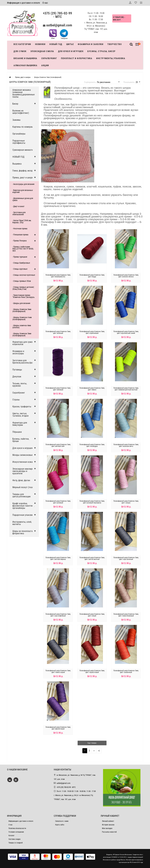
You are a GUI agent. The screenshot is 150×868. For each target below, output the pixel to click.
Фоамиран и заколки (91, 44)
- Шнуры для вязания (21, 303)
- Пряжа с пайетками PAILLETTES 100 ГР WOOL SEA (23, 249)
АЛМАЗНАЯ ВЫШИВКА (25, 65)
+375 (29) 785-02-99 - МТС (57, 15)
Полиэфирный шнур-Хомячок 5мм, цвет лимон (92, 389)
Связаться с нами (62, 821)
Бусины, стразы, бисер (102, 51)
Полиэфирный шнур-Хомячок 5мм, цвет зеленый (58, 332)
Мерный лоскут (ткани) (24, 487)
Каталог (11, 836)
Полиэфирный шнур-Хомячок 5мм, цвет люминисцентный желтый (126, 389)
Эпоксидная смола (42, 51)
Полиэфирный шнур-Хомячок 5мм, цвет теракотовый (92, 671)
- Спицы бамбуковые (21, 263)
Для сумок (20, 51)
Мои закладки (107, 828)
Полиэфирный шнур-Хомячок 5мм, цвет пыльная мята (126, 445)
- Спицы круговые (20, 269)
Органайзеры (19, 134)
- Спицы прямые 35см (22, 281)
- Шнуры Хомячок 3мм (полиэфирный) (22, 310)
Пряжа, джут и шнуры (23, 178)
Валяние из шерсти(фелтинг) (21, 112)
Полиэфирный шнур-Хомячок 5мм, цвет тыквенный (126, 671)
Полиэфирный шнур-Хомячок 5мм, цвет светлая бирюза (58, 558)
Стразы (16, 400)
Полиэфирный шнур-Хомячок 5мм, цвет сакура (126, 502)
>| (99, 751)
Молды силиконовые (23, 455)
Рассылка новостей (109, 832)
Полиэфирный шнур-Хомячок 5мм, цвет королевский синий (126, 332)
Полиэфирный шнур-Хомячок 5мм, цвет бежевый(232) (58, 276)
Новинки (40, 44)
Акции (45, 65)
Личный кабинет (108, 821)
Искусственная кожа (23, 462)
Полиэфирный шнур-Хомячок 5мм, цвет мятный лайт (58, 445)
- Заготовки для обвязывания (19, 213)
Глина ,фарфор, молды (23, 171)
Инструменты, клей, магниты (22, 523)
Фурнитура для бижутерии (20, 424)
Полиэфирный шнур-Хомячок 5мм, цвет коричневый (92, 332)
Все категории (22, 44)
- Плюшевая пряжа (20, 235)
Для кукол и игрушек (71, 51)
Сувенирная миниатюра (24, 150)
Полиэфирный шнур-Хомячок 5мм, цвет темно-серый (58, 671)
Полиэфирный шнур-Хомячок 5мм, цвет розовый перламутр (92, 502)
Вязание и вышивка (25, 58)
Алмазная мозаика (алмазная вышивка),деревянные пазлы (24, 93)
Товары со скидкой (16, 843)
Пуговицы (17, 370)
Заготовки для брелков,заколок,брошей (25, 362)
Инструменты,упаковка (111, 58)
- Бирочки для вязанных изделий (23, 191)
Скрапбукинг (49, 58)
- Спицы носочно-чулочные (24, 275)
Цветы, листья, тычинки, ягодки (20, 415)
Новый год (56, 44)
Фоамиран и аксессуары (18, 352)
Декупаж (17, 377)
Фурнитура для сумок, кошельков (23, 343)
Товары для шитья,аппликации (21, 495)
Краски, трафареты (22, 407)
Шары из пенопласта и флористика (23, 532)
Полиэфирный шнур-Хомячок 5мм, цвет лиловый (58, 389)
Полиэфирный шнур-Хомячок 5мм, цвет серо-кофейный (58, 615)
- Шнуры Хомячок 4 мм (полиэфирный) (22, 318)
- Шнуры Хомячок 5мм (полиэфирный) (22, 335)
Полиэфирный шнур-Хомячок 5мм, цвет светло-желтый (92, 558)
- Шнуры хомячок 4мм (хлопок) (22, 326)
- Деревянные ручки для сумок (23, 199)
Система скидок (15, 839)
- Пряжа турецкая (20, 257)
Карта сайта (60, 825)
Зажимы (16, 120)
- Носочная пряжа (20, 229)
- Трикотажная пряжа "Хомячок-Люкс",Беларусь (23, 296)
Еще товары (92, 743)
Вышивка (17, 164)
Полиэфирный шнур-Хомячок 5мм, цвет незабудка (92, 445)
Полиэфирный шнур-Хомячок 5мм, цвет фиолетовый (58, 728)
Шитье (70, 44)
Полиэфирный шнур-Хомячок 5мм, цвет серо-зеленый (126, 558)
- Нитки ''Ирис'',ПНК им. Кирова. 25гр (22, 221)
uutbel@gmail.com (59, 25)
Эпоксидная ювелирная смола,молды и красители (24, 471)
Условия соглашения (16, 832)
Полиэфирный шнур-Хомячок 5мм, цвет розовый (58, 502)
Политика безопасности (17, 828)
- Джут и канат (18, 206)
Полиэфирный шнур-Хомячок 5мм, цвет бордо (92, 276)
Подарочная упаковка (23, 515)
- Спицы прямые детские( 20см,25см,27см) (23, 288)
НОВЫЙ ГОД (18, 157)
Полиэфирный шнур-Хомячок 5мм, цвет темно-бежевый (126, 615)
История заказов (108, 825)
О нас (45, 3)
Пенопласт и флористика (77, 58)
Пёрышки (17, 432)
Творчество (115, 44)
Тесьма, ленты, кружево (20, 385)
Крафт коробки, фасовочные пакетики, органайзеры (24, 506)
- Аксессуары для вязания (23, 184)
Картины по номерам (23, 127)
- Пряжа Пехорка (20, 241)
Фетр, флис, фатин (21, 480)
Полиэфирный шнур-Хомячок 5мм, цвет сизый (92, 615)
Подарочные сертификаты (19, 142)
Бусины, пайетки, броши (21, 440)
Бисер (15, 104)
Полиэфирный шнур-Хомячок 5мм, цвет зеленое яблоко (126, 276)
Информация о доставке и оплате (23, 3)
